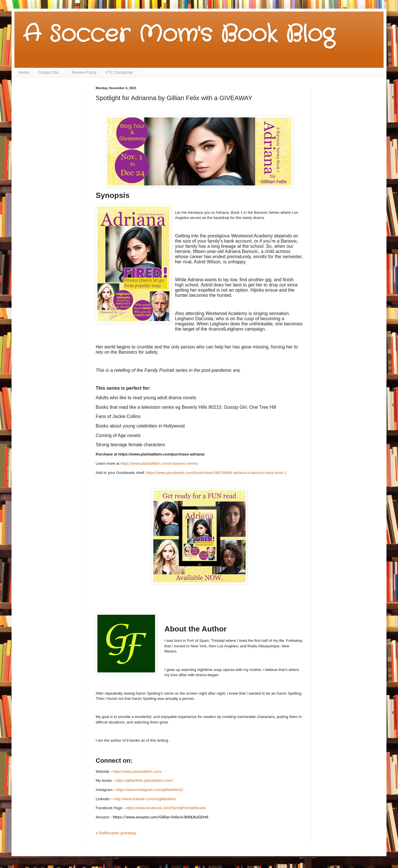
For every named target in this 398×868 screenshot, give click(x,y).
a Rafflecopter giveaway (116, 833)
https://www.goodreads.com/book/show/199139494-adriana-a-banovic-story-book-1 (216, 473)
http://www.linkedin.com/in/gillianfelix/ (145, 799)
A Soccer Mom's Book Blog (179, 35)
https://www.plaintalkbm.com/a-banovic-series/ (159, 463)
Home (24, 72)
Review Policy (84, 72)
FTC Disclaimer (119, 72)
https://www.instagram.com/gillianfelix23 (149, 790)
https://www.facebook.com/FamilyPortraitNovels (166, 808)
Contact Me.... (50, 72)
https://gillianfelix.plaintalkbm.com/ (144, 780)
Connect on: (114, 761)
